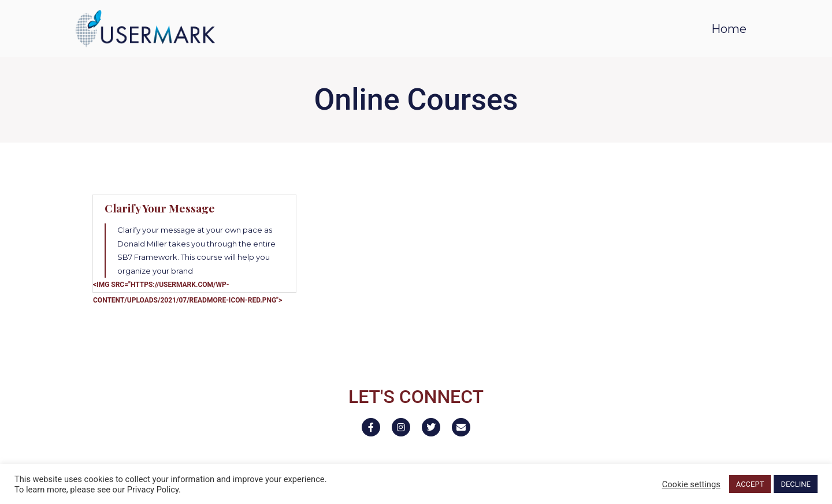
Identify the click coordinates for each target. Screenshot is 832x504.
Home (729, 29)
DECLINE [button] (796, 484)
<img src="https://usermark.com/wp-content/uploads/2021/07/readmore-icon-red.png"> (187, 292)
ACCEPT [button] (750, 484)
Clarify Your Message (160, 208)
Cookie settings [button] (691, 484)
